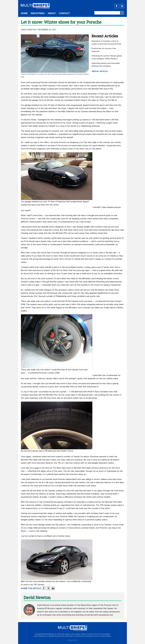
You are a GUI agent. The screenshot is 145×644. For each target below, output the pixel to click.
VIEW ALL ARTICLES (100, 71)
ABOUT (52, 13)
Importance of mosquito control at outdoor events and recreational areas (106, 42)
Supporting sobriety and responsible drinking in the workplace (106, 65)
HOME (24, 13)
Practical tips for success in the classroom (104, 50)
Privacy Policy (73, 640)
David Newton (28, 30)
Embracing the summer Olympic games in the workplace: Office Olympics (107, 57)
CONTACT (64, 13)
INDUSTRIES (38, 13)
